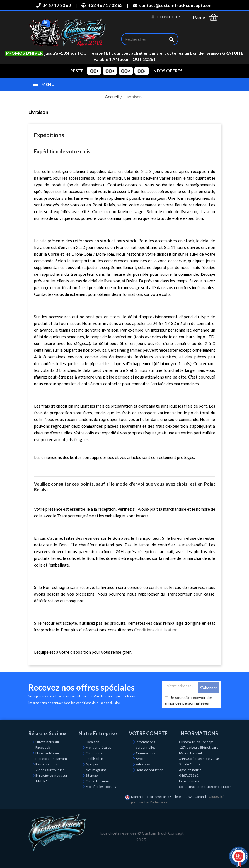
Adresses (143, 764)
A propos (92, 764)
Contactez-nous (98, 781)
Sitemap (92, 775)
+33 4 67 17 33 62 (102, 5)
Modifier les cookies (101, 787)
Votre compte (148, 733)
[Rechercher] (150, 39)
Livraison (92, 742)
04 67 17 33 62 (54, 5)
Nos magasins (96, 770)
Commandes (146, 753)
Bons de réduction (150, 770)
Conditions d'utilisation (156, 630)
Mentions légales (98, 747)
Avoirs (141, 759)
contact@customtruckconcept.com (173, 5)
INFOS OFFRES (167, 71)
